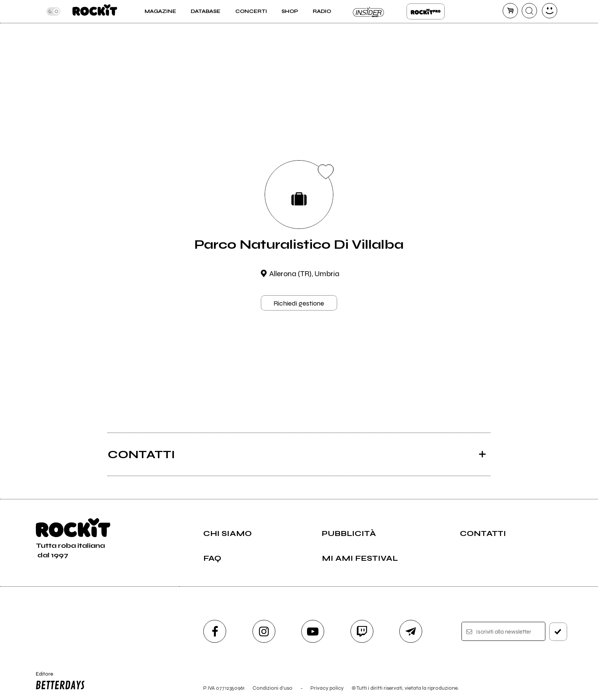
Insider (369, 11)
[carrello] (510, 11)
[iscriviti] (558, 632)
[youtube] (313, 631)
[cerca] (529, 11)
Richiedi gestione (299, 303)
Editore (58, 682)
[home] (95, 11)
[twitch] (362, 631)
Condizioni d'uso (272, 688)
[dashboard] (550, 11)
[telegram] (411, 631)
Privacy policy (327, 688)
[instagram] (264, 631)
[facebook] (215, 631)
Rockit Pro (426, 11)
